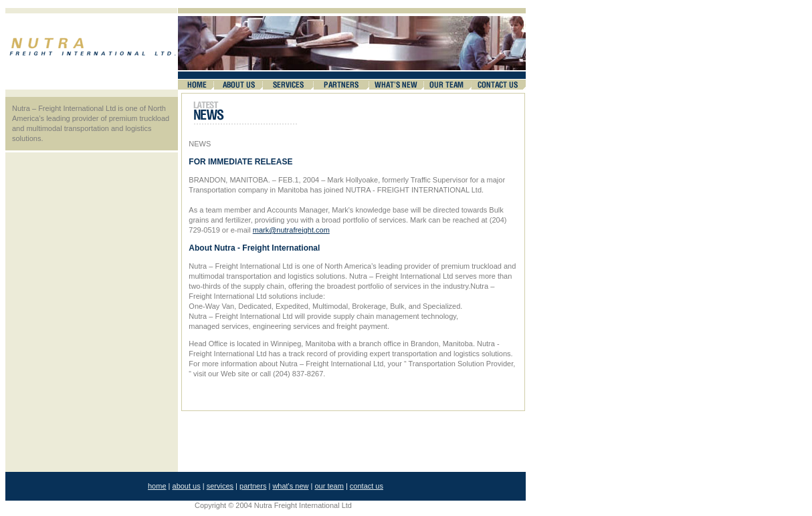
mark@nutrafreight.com (291, 230)
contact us (367, 486)
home (157, 486)
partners (253, 486)
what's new (290, 486)
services (220, 486)
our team (329, 486)
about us (187, 486)
